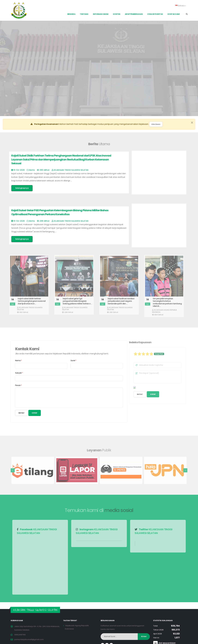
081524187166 (20, 635)
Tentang (84, 14)
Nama (18, 360)
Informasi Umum (101, 14)
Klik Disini (156, 124)
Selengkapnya (22, 188)
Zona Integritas (155, 14)
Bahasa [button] (181, 6)
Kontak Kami (174, 14)
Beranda (71, 14)
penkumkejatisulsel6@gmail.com (29, 639)
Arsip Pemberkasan (134, 14)
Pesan (18, 385)
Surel (73, 360)
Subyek (19, 373)
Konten (117, 14)
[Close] (192, 123)
